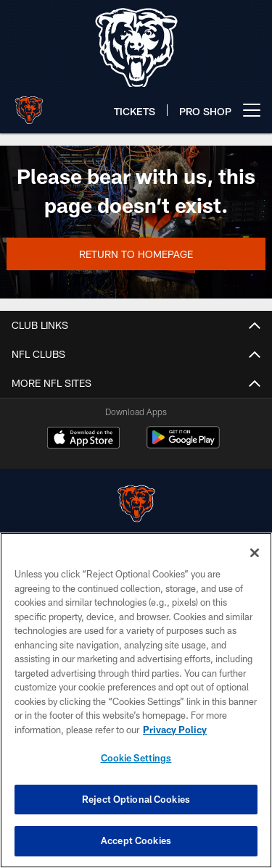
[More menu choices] (252, 110)
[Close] (255, 553)
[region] (136, 700)
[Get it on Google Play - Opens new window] (183, 445)
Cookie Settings (136, 758)
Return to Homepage (136, 254)
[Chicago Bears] (136, 505)
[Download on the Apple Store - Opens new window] (83, 439)
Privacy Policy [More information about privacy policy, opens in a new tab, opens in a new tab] (175, 730)
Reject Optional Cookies (136, 799)
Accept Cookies (136, 840)
